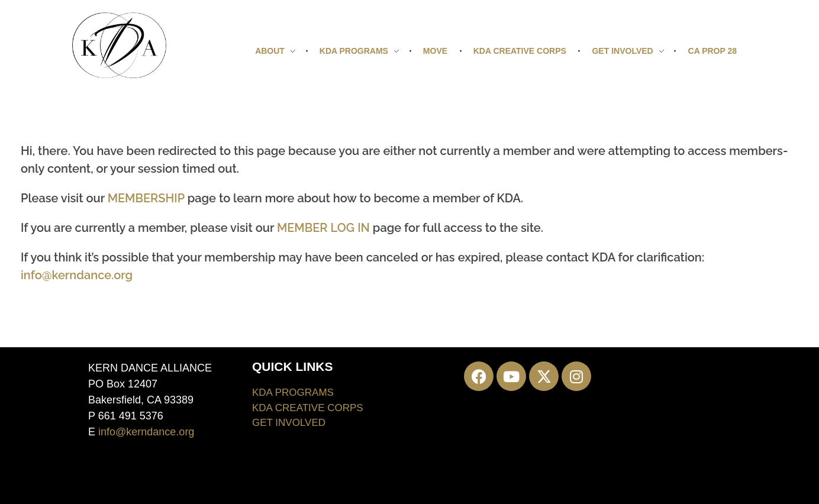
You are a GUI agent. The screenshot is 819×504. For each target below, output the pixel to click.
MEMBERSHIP (146, 198)
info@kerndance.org (77, 275)
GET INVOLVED (289, 423)
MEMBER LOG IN (323, 228)
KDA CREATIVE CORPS (308, 408)
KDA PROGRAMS (293, 392)
